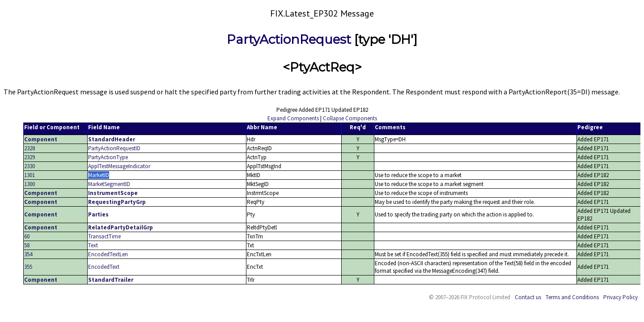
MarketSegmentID (109, 184)
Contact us (528, 297)
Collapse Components (350, 118)
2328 (30, 148)
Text (93, 245)
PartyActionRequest (289, 39)
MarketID (99, 175)
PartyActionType (108, 157)
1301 (30, 175)
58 (27, 245)
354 (28, 254)
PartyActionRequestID (114, 148)
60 (27, 236)
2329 (30, 157)
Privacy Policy (621, 297)
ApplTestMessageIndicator (119, 166)
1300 (30, 184)
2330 (30, 166)
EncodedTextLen (108, 254)
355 (28, 267)
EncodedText (104, 267)
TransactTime (104, 236)
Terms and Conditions (572, 297)
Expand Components (293, 118)
